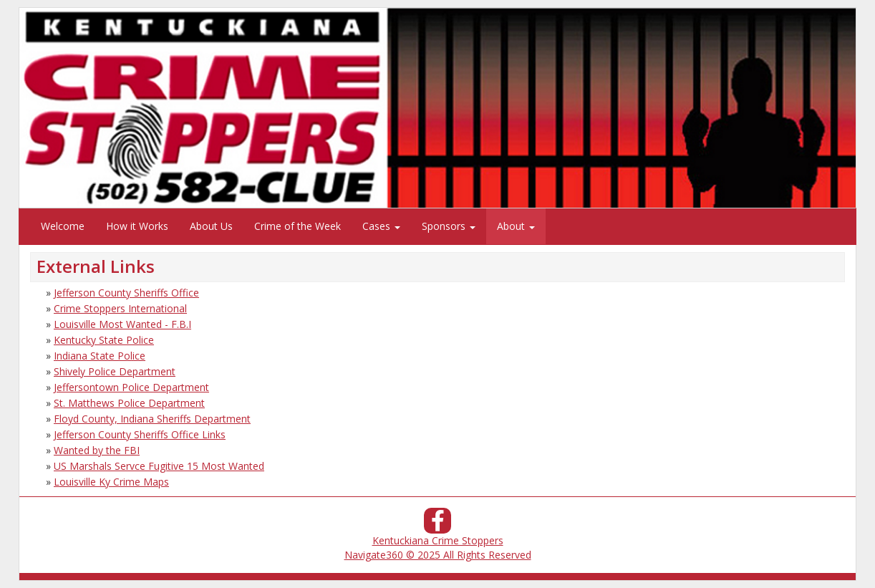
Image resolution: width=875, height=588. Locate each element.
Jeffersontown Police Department (131, 387)
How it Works (137, 226)
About (516, 226)
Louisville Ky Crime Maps (111, 482)
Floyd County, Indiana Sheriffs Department (152, 419)
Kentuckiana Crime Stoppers (438, 540)
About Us (211, 226)
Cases (381, 226)
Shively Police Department (115, 371)
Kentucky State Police (104, 340)
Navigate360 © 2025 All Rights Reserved (438, 555)
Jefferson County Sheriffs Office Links (140, 434)
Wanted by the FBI (97, 450)
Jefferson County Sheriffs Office (126, 293)
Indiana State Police (100, 356)
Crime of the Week (298, 226)
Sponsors (449, 226)
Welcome (63, 226)
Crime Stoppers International (120, 308)
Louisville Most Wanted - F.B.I (122, 324)
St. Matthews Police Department (129, 403)
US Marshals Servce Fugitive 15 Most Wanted (159, 466)
